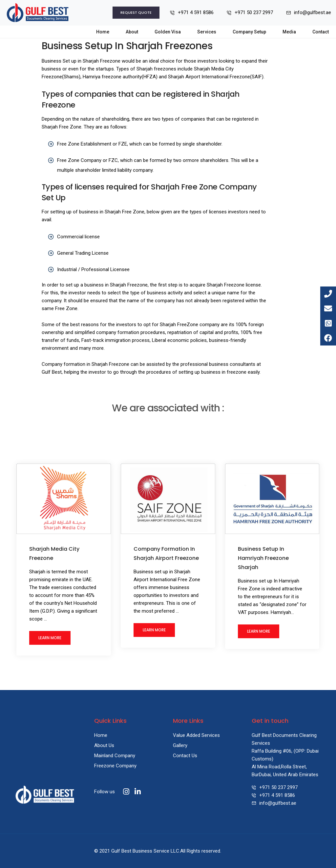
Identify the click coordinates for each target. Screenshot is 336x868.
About (132, 32)
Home (103, 32)
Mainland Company (115, 756)
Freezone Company (115, 766)
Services (207, 32)
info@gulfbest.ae (278, 803)
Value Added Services (196, 735)
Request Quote (136, 12)
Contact (321, 32)
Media (289, 32)
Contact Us (185, 756)
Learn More (50, 638)
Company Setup (249, 32)
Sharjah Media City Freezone (54, 553)
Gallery (180, 745)
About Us (104, 745)
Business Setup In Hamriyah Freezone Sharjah (263, 558)
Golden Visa (168, 32)
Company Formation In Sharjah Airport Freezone (166, 553)
